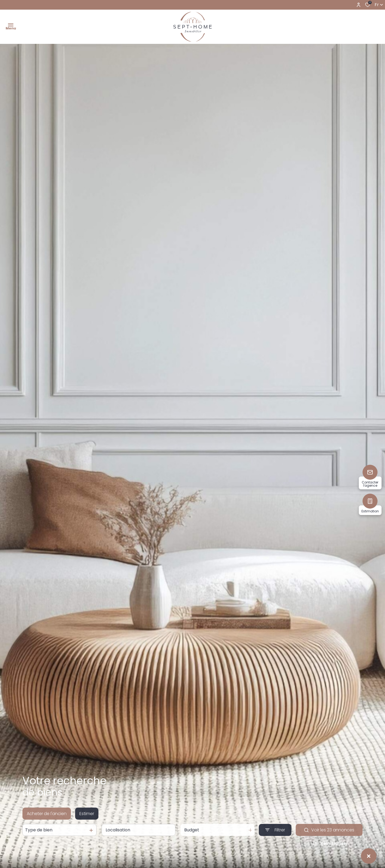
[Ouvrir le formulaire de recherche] (275, 835)
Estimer (87, 819)
